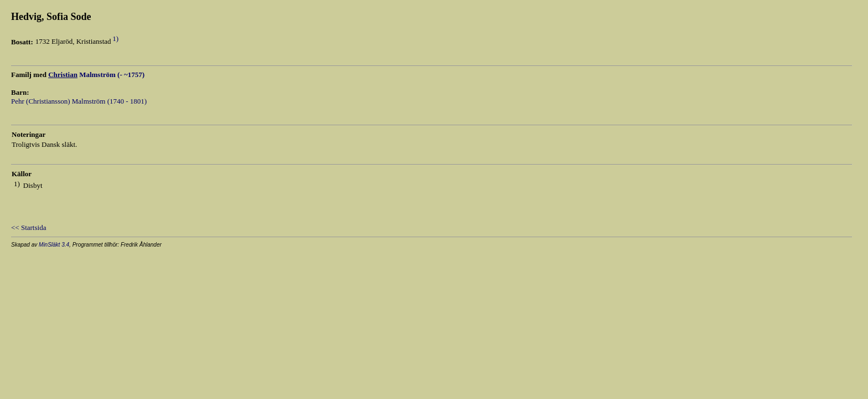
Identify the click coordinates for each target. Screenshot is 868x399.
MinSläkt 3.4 (54, 245)
